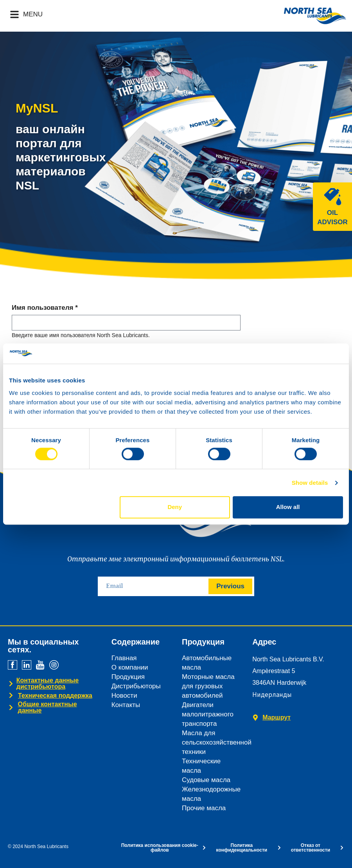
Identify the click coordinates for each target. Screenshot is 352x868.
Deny (175, 507)
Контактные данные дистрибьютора (48, 683)
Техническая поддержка (55, 696)
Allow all (288, 507)
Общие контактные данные (47, 707)
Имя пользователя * (45, 308)
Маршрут (277, 717)
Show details (310, 483)
